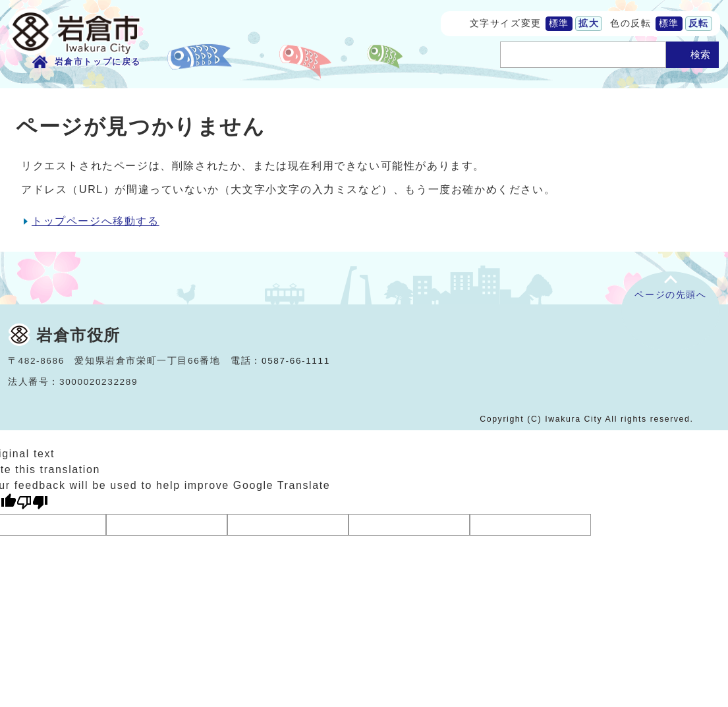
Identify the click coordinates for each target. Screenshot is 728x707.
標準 (559, 23)
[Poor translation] (32, 502)
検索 (700, 54)
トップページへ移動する (96, 221)
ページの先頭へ (670, 295)
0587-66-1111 (296, 361)
